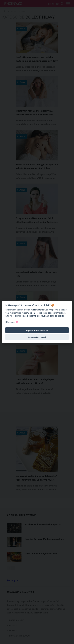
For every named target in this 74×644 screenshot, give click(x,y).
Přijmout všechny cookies (37, 330)
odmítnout (20, 316)
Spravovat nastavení (37, 337)
